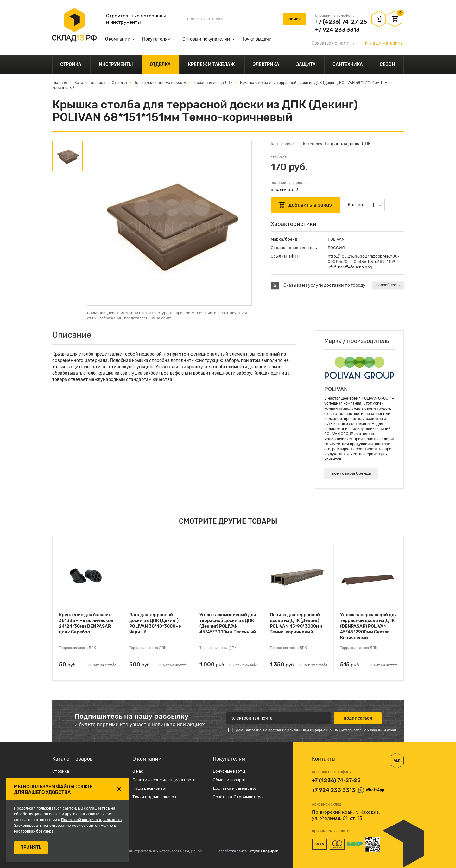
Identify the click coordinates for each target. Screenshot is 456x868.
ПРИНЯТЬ (31, 848)
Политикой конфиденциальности (91, 820)
